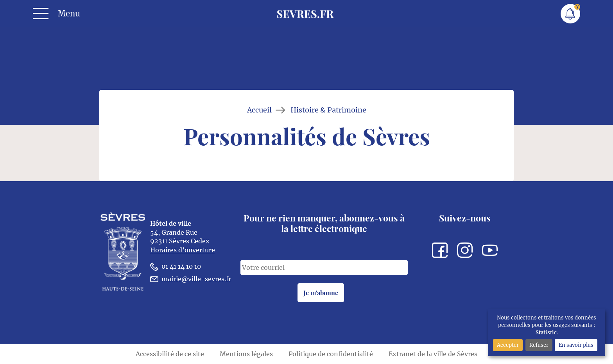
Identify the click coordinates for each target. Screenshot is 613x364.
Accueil (259, 110)
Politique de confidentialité (331, 354)
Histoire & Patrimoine (328, 110)
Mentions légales (246, 354)
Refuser (539, 345)
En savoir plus (576, 345)
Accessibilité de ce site (170, 354)
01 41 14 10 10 (176, 267)
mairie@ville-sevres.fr (191, 279)
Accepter (508, 345)
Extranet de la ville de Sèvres (433, 354)
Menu (69, 14)
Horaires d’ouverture (183, 250)
